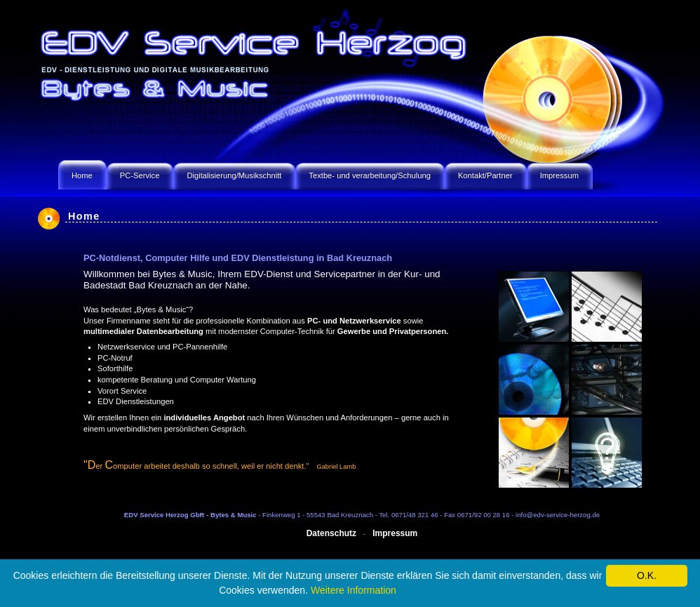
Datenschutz (331, 533)
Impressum (395, 533)
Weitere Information (354, 590)
